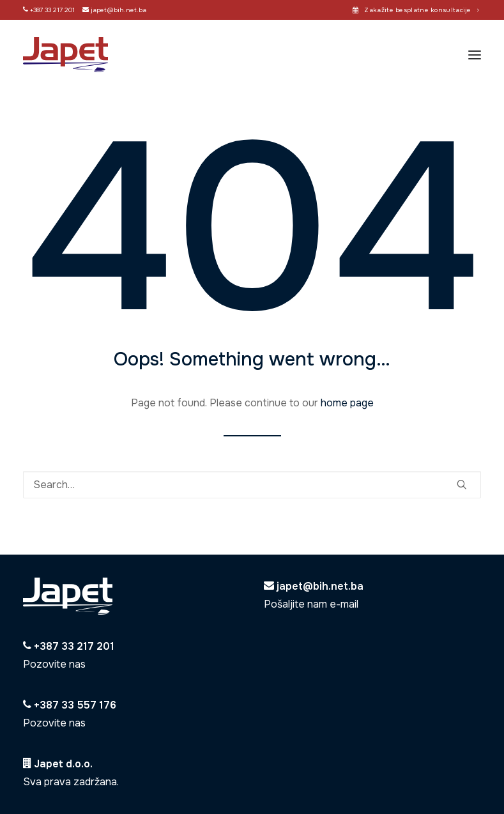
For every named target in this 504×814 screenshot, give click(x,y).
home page (347, 403)
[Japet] (65, 55)
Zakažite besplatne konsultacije (422, 10)
